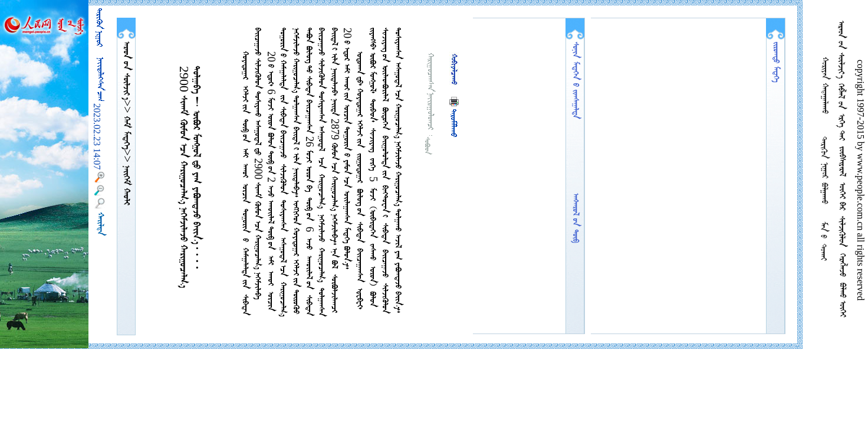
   (126, 71)
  (126, 184)
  (126, 131)
